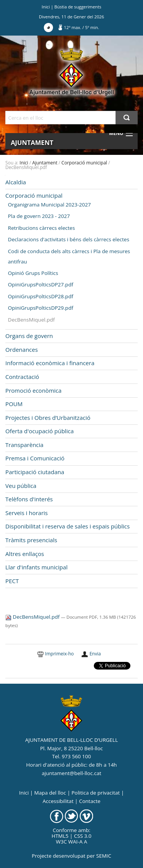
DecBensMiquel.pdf (33, 617)
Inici (46, 7)
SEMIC (104, 856)
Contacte (90, 801)
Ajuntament (32, 142)
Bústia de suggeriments (78, 7)
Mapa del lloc (50, 793)
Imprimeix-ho (59, 654)
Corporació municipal (84, 163)
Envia (95, 654)
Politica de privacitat (96, 793)
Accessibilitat (58, 801)
